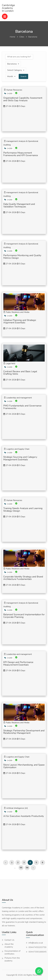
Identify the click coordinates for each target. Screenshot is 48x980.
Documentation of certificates (12, 952)
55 (21, 868)
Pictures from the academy (12, 959)
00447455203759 (38, 947)
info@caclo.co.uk (36, 943)
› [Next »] (33, 868)
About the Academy (9, 945)
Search (23, 76)
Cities (22, 37)
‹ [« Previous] (6, 863)
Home (12, 37)
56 (27, 868)
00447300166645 (38, 952)
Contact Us (9, 940)
